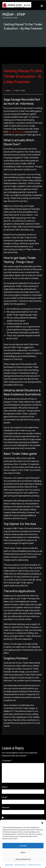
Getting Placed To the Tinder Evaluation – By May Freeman (23, 76)
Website (6, 807)
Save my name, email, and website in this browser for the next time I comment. (20, 822)
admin (7, 90)
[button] (42, 855)
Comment (7, 761)
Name (5, 787)
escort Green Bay (16, 132)
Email (5, 797)
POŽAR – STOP (14, 14)
